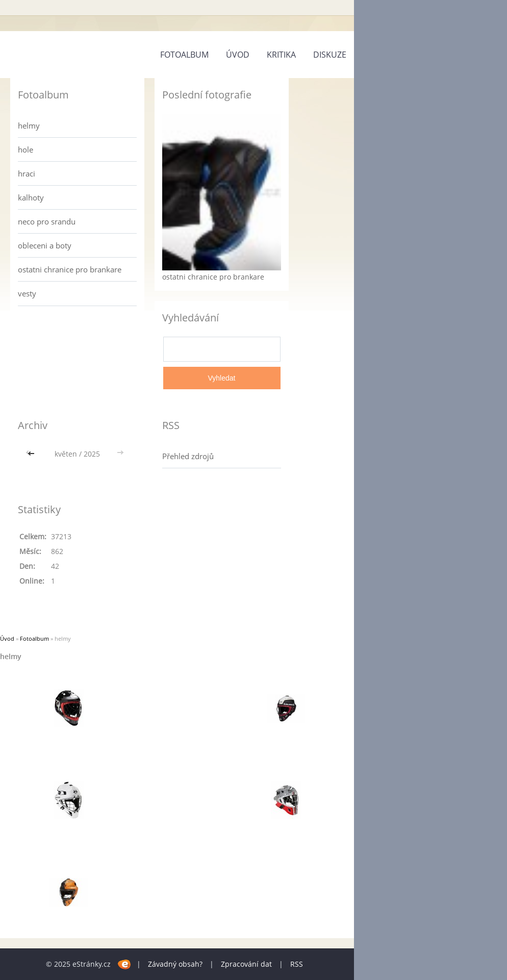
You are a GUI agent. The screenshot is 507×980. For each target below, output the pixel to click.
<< (32, 454)
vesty (27, 293)
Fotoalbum (184, 55)
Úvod (238, 55)
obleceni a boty (45, 245)
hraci (27, 173)
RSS (297, 964)
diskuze (330, 55)
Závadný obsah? (175, 964)
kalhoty (31, 197)
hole (26, 149)
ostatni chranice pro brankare (70, 269)
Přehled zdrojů (188, 456)
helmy (29, 125)
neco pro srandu (47, 221)
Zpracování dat (246, 964)
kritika (281, 55)
